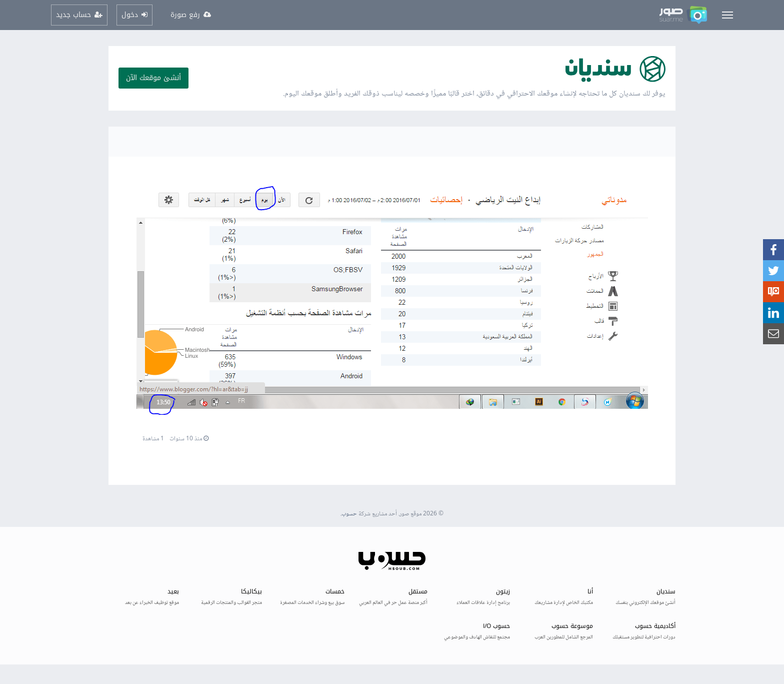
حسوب (349, 514)
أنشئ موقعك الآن (153, 78)
